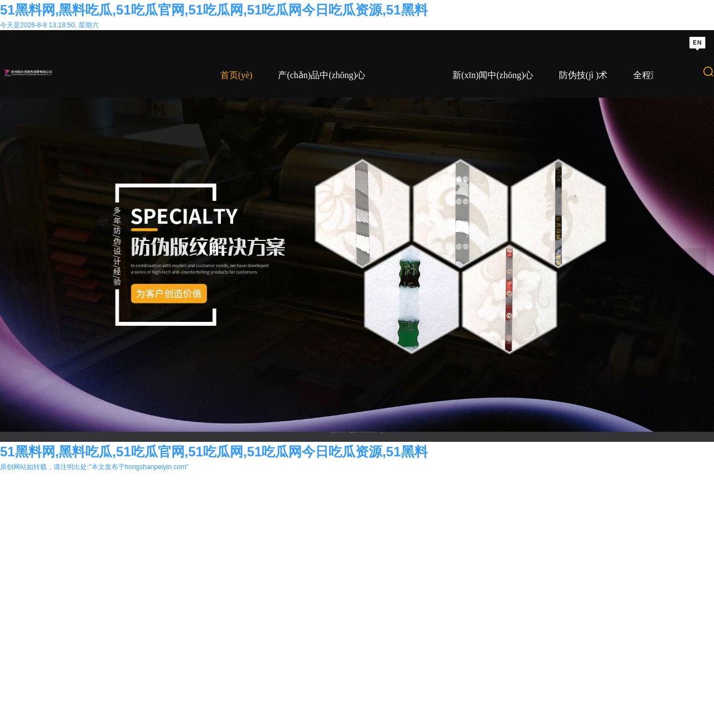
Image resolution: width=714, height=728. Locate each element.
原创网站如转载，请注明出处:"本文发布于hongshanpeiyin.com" (94, 723)
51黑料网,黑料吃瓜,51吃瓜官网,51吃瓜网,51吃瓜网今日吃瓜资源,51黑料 (214, 10)
